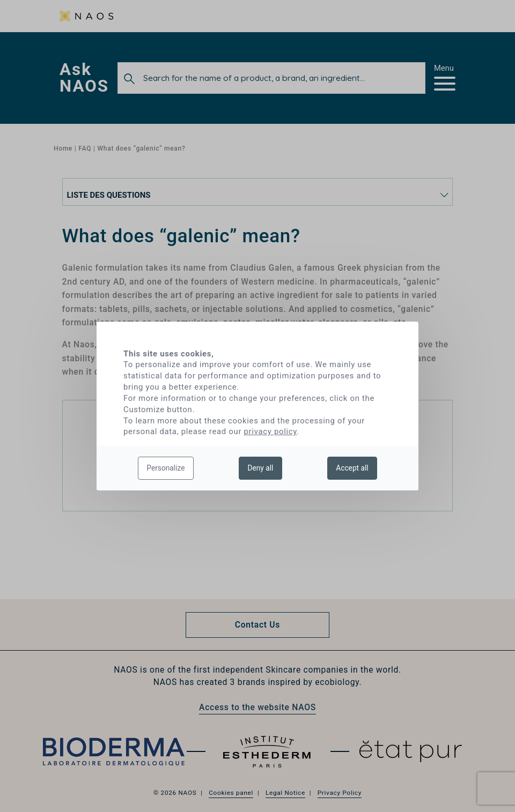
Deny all (260, 468)
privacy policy (271, 431)
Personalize (165, 468)
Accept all (352, 468)
